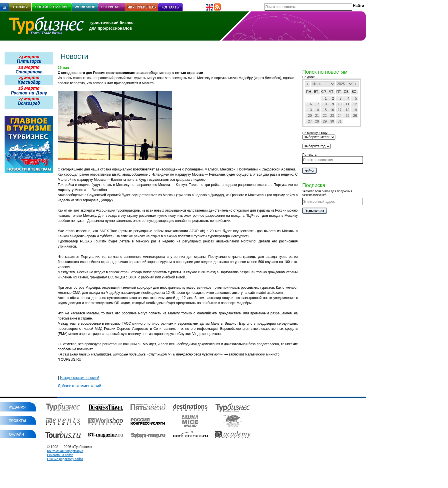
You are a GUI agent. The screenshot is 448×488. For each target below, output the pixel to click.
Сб (346, 92)
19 (355, 110)
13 (310, 110)
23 (332, 116)
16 (332, 110)
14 (317, 110)
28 (317, 121)
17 (340, 110)
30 (332, 121)
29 (325, 121)
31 (340, 121)
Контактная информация (65, 451)
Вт (316, 92)
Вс (354, 92)
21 (317, 116)
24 (340, 116)
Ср (324, 92)
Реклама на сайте (60, 455)
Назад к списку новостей (78, 378)
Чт (331, 92)
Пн (309, 92)
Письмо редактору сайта (65, 459)
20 (310, 116)
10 (340, 104)
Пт (339, 92)
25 (347, 116)
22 (325, 116)
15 (325, 110)
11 (347, 104)
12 (355, 104)
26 (355, 116)
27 (310, 121)
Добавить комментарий (79, 386)
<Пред (308, 84)
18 (347, 110)
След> (356, 84)
